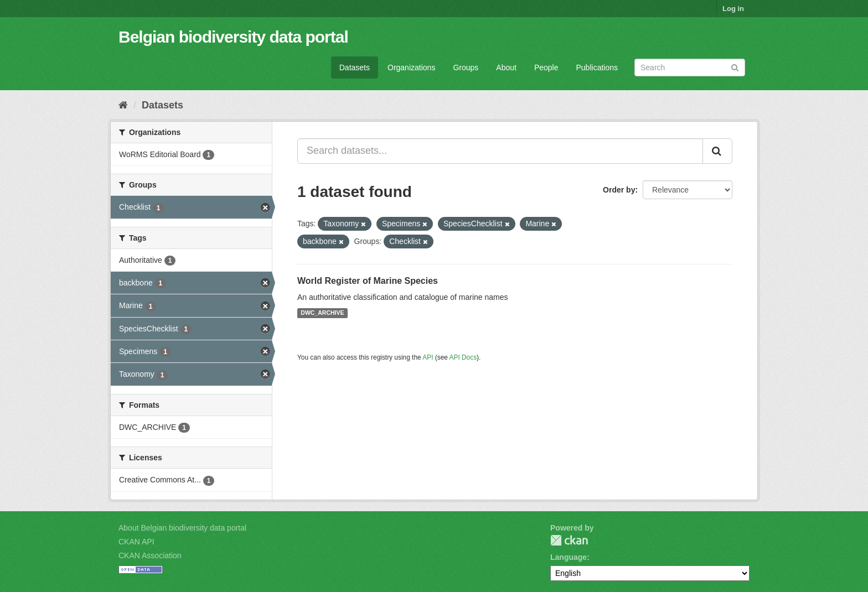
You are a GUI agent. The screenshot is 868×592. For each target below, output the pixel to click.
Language (569, 557)
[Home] (123, 105)
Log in (733, 9)
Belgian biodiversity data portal (233, 37)
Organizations (411, 67)
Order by (619, 190)
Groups (466, 67)
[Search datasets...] (500, 151)
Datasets (355, 67)
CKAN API (136, 542)
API (428, 357)
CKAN (569, 540)
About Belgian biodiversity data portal (182, 528)
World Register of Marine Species (368, 281)
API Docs (463, 357)
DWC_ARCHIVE (322, 313)
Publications (597, 67)
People (546, 67)
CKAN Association (150, 555)
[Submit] (735, 67)
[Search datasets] (690, 67)
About (506, 67)
